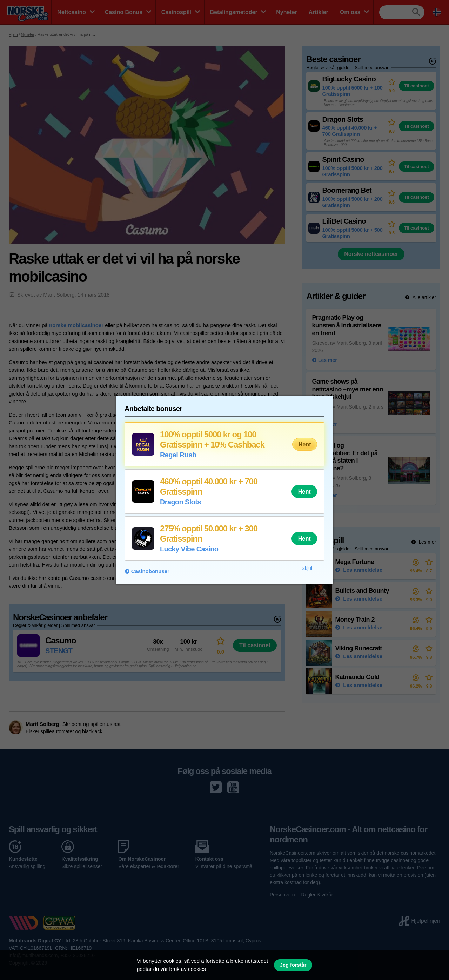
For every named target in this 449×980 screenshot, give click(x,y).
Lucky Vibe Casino (189, 549)
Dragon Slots (180, 502)
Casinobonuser (150, 571)
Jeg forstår (293, 965)
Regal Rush (178, 455)
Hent (305, 444)
